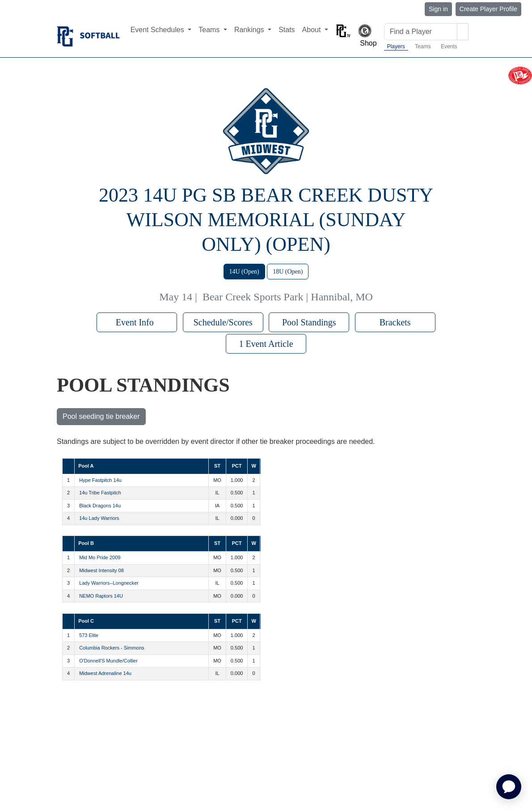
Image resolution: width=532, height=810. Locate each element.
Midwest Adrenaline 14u (105, 673)
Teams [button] (210, 30)
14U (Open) (244, 272)
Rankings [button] (250, 30)
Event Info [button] (137, 322)
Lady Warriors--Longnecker (109, 583)
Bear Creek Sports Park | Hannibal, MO (288, 297)
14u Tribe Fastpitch (100, 493)
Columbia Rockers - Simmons (112, 648)
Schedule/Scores (223, 322)
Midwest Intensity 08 (101, 570)
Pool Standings (309, 322)
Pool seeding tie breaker (101, 416)
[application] (509, 787)
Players (396, 46)
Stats (287, 30)
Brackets (395, 322)
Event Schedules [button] (158, 30)
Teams (423, 46)
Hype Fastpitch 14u (100, 480)
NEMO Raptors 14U (101, 596)
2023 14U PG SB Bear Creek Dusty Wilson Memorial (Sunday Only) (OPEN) (266, 220)
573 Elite (89, 635)
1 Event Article (266, 344)
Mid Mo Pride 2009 (100, 557)
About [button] (312, 30)
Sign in (438, 9)
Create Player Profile (488, 9)
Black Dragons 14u (100, 506)
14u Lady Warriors (99, 518)
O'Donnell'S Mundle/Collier (108, 661)
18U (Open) (288, 272)
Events (449, 46)
